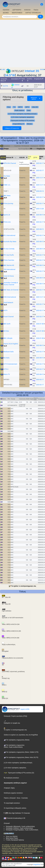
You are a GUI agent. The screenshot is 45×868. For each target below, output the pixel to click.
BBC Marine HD (9, 265)
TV (14, 107)
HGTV (6, 310)
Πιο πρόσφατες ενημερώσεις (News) (17, 740)
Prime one (7, 222)
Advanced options (36, 98)
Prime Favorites (9, 260)
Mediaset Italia (9, 352)
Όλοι (9, 107)
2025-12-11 (40, 178)
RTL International (9, 235)
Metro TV (7, 374)
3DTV (27, 107)
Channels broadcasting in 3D (14, 818)
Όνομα (6, 149)
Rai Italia (6, 358)
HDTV (20, 107)
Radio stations (19, 110)
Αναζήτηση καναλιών (11, 778)
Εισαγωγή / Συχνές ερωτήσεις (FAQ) (15, 716)
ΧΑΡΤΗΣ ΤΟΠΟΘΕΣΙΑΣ (33, 13)
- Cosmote (24, 798)
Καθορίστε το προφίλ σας (12, 722)
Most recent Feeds (12, 838)
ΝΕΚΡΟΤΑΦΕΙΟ (17, 13)
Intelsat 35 (32, 71)
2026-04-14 (40, 191)
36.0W (42, 70)
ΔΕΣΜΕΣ (6, 13)
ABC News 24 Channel (11, 290)
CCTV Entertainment (10, 364)
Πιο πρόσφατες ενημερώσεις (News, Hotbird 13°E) (21, 752)
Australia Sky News (10, 242)
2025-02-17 (40, 163)
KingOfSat (37, 865)
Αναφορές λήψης (9, 788)
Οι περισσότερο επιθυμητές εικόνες (15, 808)
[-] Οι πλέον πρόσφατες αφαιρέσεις (23, 117)
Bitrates (30, 124)
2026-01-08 (40, 324)
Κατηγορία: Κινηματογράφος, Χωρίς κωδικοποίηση (22, 830)
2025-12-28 (40, 209)
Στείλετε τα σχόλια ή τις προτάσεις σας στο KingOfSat (21, 735)
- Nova (18, 798)
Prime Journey (8, 203)
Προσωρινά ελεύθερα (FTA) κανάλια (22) (19, 773)
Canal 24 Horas (9, 276)
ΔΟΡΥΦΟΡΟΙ (17, 10)
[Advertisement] (22, 44)
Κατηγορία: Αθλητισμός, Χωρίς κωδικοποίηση (20, 826)
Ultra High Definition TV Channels (17, 813)
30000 (41, 157)
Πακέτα (36, 10)
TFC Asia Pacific (9, 255)
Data (29, 110)
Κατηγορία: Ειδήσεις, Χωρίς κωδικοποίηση (19, 828)
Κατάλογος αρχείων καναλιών (13, 793)
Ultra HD (35, 107)
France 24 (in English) (11, 344)
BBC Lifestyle (8, 338)
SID (31, 149)
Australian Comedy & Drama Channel (11, 284)
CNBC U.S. (7, 185)
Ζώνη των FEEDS (12, 837)
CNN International (10, 297)
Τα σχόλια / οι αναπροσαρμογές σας (24, 586)
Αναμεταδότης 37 (18, 124)
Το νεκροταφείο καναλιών (12, 803)
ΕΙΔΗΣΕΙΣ (6, 10)
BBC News (7, 196)
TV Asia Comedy (9, 249)
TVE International (9, 269)
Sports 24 (7, 215)
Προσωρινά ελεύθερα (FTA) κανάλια (23, 121)
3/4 (40, 158)
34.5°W (10, 75)
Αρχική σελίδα (16, 709)
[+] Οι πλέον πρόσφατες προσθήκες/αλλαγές (22, 114)
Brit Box (6, 331)
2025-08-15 (40, 215)
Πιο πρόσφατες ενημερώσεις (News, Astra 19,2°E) (21, 757)
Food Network (8, 303)
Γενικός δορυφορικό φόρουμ (15, 840)
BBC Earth (7, 324)
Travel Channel (9, 317)
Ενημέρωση (41, 149)
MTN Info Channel (10, 163)
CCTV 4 (6, 369)
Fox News (7, 176)
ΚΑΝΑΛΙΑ (27, 10)
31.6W (3, 70)
